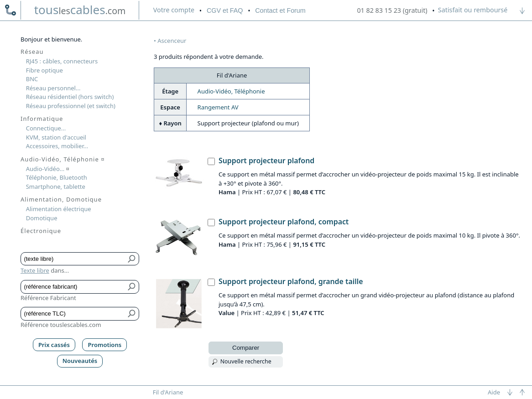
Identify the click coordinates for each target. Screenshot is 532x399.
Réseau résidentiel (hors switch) (70, 97)
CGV (225, 10)
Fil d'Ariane (168, 392)
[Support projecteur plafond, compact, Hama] (211, 223)
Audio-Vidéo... (48, 169)
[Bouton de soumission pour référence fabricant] (132, 287)
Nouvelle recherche (246, 361)
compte (174, 10)
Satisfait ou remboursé (473, 10)
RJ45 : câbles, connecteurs (62, 61)
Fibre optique (44, 70)
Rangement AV (218, 107)
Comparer (246, 348)
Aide (494, 392)
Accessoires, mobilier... (57, 146)
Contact (280, 10)
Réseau (32, 52)
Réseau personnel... (53, 88)
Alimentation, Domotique (61, 199)
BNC (32, 79)
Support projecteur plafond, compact (284, 222)
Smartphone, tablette (56, 187)
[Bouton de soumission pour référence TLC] (132, 314)
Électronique (41, 231)
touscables (80, 10)
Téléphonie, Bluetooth (57, 177)
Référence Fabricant (48, 298)
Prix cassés (54, 345)
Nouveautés (80, 361)
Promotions (105, 345)
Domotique (42, 218)
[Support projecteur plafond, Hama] (211, 161)
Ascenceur (172, 41)
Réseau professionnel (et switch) (71, 106)
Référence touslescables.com (61, 325)
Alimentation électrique (59, 209)
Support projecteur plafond (266, 161)
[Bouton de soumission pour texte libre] (132, 259)
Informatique (42, 119)
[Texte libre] (73, 259)
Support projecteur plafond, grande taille (291, 281)
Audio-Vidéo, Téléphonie (231, 91)
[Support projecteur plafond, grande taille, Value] (211, 282)
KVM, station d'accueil (56, 137)
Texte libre (35, 270)
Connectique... (46, 128)
